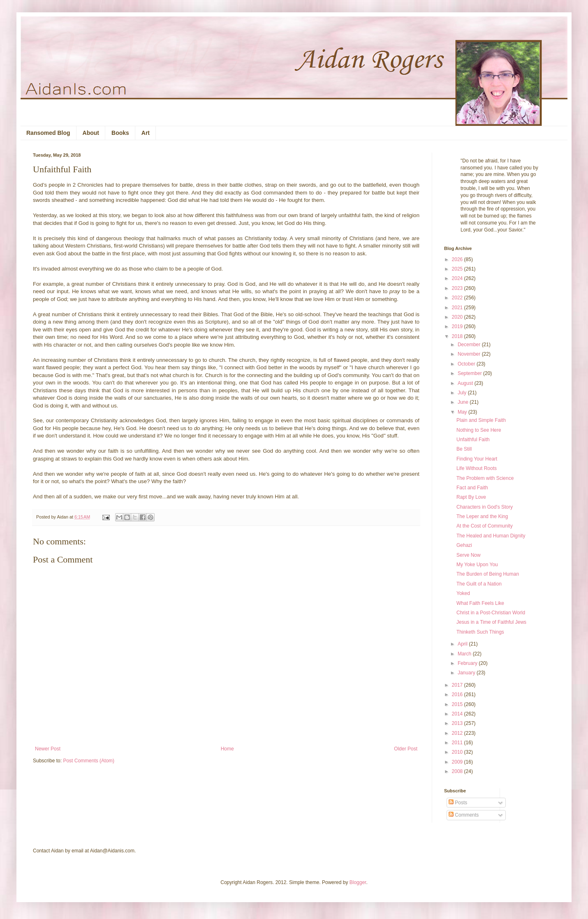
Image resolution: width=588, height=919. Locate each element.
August (466, 383)
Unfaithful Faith (473, 440)
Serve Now (469, 555)
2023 (458, 288)
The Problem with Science (485, 478)
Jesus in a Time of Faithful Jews (491, 622)
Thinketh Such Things (480, 632)
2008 (458, 771)
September (470, 373)
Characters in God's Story (485, 507)
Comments (464, 815)
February (468, 663)
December (470, 345)
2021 (458, 308)
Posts (458, 803)
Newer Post (48, 749)
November (470, 354)
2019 (458, 326)
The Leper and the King (482, 516)
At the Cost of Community (485, 526)
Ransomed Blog (48, 133)
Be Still (464, 449)
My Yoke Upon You (477, 565)
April (463, 644)
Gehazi (464, 545)
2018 (458, 336)
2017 (458, 685)
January (467, 673)
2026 (458, 259)
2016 (458, 694)
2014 (458, 714)
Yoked (463, 593)
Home (227, 749)
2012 (458, 733)
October (467, 364)
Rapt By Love (471, 497)
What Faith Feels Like (480, 603)
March (465, 654)
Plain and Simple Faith (481, 420)
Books (120, 133)
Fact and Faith (472, 488)
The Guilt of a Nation (479, 584)
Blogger (358, 882)
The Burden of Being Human (488, 574)
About (91, 133)
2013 (458, 723)
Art (146, 133)
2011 (458, 743)
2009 (458, 762)
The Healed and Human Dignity (491, 536)
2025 (458, 269)
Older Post (406, 749)
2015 (458, 704)
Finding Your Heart (477, 459)
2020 (458, 317)
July (463, 393)
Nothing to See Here (479, 430)
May (463, 412)
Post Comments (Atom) (89, 761)
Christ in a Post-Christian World (491, 613)
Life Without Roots (477, 468)
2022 (458, 298)
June (464, 402)
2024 (458, 278)
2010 (458, 752)
